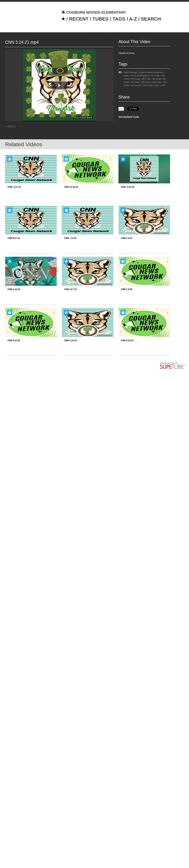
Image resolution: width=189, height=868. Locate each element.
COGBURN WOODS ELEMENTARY (94, 12)
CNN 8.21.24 (14, 340)
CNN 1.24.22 (70, 340)
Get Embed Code (129, 117)
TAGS (119, 19)
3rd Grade (135, 79)
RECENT (79, 19)
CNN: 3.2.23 (70, 238)
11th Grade (136, 85)
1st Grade (155, 76)
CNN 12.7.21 (70, 289)
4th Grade (146, 79)
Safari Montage (130, 72)
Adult (157, 85)
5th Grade (157, 79)
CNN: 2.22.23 (127, 187)
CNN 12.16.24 (71, 187)
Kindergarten (143, 76)
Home (126, 76)
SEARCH (151, 19)
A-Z (133, 19)
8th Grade (146, 82)
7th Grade (135, 82)
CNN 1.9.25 (127, 289)
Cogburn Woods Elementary (151, 72)
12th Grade (147, 85)
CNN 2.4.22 (127, 238)
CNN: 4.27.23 (14, 187)
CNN (163, 85)
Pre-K (133, 76)
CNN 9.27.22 (14, 238)
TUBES (100, 19)
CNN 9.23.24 (127, 340)
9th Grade (157, 82)
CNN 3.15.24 (14, 289)
